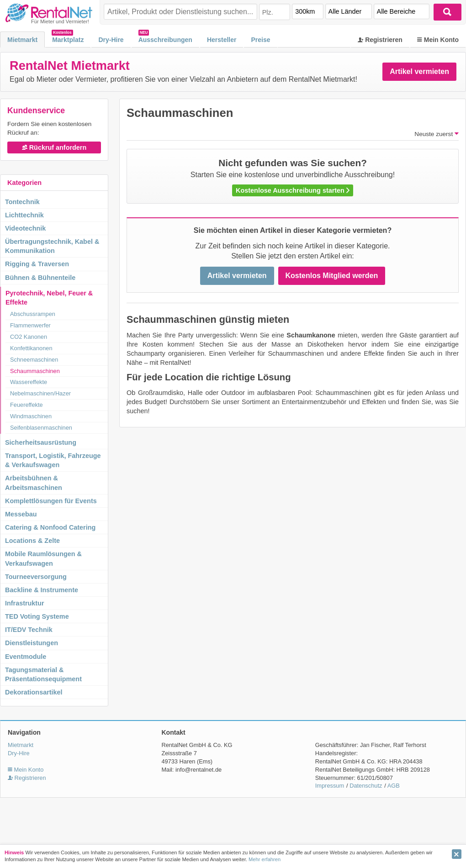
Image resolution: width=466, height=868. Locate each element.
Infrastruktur (25, 603)
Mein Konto (438, 40)
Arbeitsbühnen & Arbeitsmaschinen (34, 483)
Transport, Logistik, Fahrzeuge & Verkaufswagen (53, 460)
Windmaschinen (31, 416)
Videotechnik (25, 228)
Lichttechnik (24, 215)
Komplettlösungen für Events (51, 501)
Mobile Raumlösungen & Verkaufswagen (43, 558)
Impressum (330, 786)
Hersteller (222, 40)
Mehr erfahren (265, 859)
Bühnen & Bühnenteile (40, 278)
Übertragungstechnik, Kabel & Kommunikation (52, 246)
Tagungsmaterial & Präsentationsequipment (43, 674)
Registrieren (380, 40)
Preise (260, 40)
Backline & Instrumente (42, 590)
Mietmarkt (22, 40)
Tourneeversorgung (36, 577)
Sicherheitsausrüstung (41, 442)
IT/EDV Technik (29, 630)
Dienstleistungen (32, 643)
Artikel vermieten (419, 71)
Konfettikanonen (31, 348)
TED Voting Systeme (37, 616)
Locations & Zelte (32, 541)
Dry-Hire (111, 40)
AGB (394, 786)
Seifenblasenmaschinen (41, 428)
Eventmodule (26, 657)
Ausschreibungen (165, 40)
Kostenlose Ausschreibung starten (293, 190)
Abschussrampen (33, 314)
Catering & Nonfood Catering (50, 527)
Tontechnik (22, 202)
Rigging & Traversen (37, 264)
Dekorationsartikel (34, 692)
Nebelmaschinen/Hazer (40, 393)
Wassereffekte (29, 382)
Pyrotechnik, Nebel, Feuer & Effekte (49, 298)
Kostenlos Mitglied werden (332, 276)
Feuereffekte (26, 405)
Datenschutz (366, 786)
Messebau (21, 514)
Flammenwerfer (30, 325)
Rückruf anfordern (54, 147)
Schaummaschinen (35, 371)
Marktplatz (68, 40)
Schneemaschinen (34, 360)
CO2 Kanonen (29, 337)
